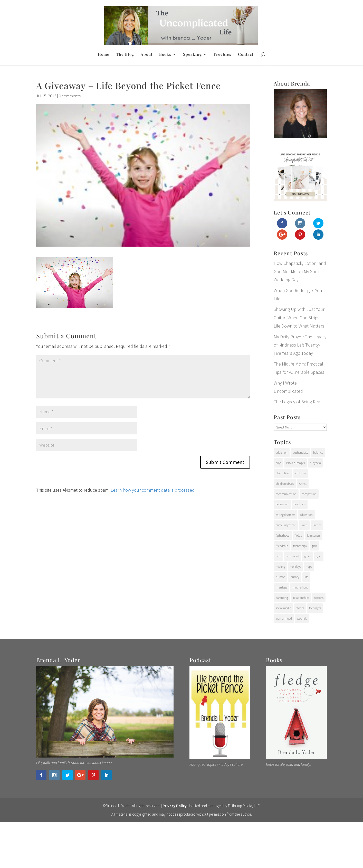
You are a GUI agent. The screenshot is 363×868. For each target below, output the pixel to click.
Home (104, 55)
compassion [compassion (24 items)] (309, 494)
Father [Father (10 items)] (317, 525)
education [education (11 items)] (306, 515)
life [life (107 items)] (306, 577)
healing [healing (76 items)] (280, 567)
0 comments (70, 96)
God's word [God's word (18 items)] (292, 556)
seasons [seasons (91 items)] (319, 598)
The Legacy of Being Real (298, 402)
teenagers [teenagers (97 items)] (315, 608)
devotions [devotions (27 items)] (300, 504)
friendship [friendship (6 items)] (282, 546)
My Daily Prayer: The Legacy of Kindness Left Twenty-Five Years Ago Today (300, 345)
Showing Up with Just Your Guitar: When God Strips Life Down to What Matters (299, 318)
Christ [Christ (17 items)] (303, 484)
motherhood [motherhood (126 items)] (300, 587)
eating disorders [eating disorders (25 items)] (285, 515)
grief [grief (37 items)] (319, 556)
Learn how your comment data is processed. (153, 490)
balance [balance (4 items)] (318, 452)
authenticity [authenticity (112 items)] (300, 452)
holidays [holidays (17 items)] (295, 567)
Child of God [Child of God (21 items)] (283, 473)
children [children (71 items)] (301, 473)
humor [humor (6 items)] (280, 577)
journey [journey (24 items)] (295, 577)
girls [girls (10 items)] (314, 546)
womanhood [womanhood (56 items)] (284, 618)
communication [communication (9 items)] (286, 494)
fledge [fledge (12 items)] (298, 535)
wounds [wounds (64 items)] (302, 618)
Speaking (192, 55)
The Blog (125, 55)
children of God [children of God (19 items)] (285, 484)
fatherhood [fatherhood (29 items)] (283, 535)
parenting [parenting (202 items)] (282, 598)
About (147, 55)
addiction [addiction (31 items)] (282, 452)
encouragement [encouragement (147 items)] (286, 525)
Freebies (222, 55)
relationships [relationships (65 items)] (301, 598)
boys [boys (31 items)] (278, 463)
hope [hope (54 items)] (309, 567)
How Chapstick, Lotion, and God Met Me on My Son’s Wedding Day (300, 272)
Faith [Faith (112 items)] (304, 525)
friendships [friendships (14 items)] (300, 546)
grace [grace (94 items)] (308, 556)
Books (165, 55)
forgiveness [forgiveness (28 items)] (314, 535)
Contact (246, 55)
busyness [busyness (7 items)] (315, 463)
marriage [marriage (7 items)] (281, 587)
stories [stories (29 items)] (300, 608)
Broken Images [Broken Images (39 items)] (295, 463)
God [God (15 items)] (278, 556)
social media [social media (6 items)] (283, 608)
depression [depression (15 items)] (282, 504)
